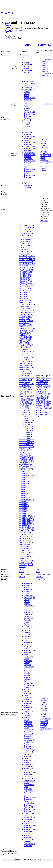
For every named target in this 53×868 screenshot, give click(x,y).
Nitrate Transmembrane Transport (30, 142)
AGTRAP (23, 235)
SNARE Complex (27, 603)
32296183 (18, 30)
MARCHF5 (24, 355)
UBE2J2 (29, 536)
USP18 (38, 416)
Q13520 (22, 577)
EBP (29, 302)
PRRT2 (22, 386)
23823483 (44, 202)
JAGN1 (28, 341)
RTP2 (21, 394)
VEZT (31, 550)
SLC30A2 (32, 420)
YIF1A (32, 559)
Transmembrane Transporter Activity (30, 831)
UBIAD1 (23, 538)
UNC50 (29, 540)
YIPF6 (22, 563)
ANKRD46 (24, 239)
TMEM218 (23, 502)
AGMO (29, 231)
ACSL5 (22, 229)
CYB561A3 (31, 284)
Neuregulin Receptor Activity (44, 710)
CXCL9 (22, 282)
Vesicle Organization (29, 710)
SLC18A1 (40, 404)
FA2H (28, 309)
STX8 (31, 459)
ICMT (22, 335)
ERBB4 (39, 384)
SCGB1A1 (23, 400)
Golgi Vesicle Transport (29, 731)
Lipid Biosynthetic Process (28, 646)
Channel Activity (27, 109)
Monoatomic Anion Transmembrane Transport (30, 168)
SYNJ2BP (23, 463)
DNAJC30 (23, 302)
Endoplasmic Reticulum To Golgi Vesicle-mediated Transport (29, 752)
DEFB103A (24, 292)
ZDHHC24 (23, 565)
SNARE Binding (27, 674)
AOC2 (30, 239)
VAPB (27, 550)
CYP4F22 (30, 290)
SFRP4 (28, 408)
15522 (38, 572)
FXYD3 (30, 315)
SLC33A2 (23, 424)
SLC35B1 (23, 426)
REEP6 (30, 390)
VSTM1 (22, 557)
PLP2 (30, 380)
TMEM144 (23, 491)
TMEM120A (24, 481)
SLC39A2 (31, 435)
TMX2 (22, 528)
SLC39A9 (31, 437)
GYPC (33, 329)
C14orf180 (23, 256)
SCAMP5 (23, 398)
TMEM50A (24, 518)
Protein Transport (27, 745)
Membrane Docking (28, 662)
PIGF (27, 378)
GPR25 (22, 329)
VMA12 (32, 552)
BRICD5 (29, 252)
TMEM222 (23, 504)
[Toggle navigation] (2, 20)
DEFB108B (24, 296)
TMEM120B (24, 483)
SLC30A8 (31, 422)
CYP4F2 (23, 290)
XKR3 (27, 559)
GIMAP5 (30, 321)
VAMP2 (22, 546)
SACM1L (23, 396)
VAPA (22, 550)
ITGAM (22, 341)
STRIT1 (22, 455)
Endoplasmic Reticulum (45, 62)
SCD (29, 398)
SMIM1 (29, 449)
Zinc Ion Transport (27, 837)
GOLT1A (23, 325)
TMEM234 (23, 508)
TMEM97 (32, 524)
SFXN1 (22, 412)
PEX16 (22, 378)
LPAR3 (22, 349)
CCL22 (30, 262)
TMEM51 (32, 518)
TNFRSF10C (29, 528)
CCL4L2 (23, 264)
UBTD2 (29, 538)
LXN (44, 392)
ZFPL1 (30, 565)
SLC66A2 (31, 443)
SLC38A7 (23, 435)
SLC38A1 (31, 433)
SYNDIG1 (23, 461)
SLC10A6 (47, 402)
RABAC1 (23, 390)
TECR (30, 465)
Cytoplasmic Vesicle (28, 71)
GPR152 (29, 327)
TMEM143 (23, 489)
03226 (22, 572)
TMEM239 (23, 510)
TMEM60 (23, 520)
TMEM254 (23, 516)
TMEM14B (48, 408)
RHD (26, 392)
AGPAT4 (30, 233)
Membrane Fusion (28, 615)
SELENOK (24, 404)
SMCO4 (22, 449)
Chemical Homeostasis (29, 765)
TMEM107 (23, 475)
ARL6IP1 (28, 243)
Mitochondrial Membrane (46, 74)
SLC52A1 (23, 441)
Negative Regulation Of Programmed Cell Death (46, 718)
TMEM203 (31, 500)
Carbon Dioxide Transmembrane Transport (30, 149)
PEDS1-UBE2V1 (26, 374)
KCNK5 (39, 390)
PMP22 (28, 382)
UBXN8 (22, 540)
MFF (30, 355)
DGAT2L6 (23, 300)
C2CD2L (23, 258)
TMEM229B (24, 506)
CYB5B (31, 286)
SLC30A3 (23, 422)
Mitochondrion (46, 59)
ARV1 (22, 248)
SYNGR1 (31, 461)
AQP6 (27, 45)
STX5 (32, 457)
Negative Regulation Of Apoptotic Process (46, 147)
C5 (34, 258)
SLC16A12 (24, 416)
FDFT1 (22, 313)
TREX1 (28, 532)
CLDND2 (29, 270)
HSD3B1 (23, 333)
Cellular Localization (28, 627)
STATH (29, 453)
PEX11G (28, 376)
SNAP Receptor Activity (30, 599)
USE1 (22, 544)
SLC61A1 (31, 441)
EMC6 (28, 304)
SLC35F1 (23, 430)
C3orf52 (29, 258)
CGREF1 (23, 268)
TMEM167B (24, 498)
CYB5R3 (23, 288)
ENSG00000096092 (43, 574)
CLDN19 (30, 268)
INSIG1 (22, 339)
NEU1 (27, 363)
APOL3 (28, 241)
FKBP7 (39, 388)
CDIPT (27, 266)
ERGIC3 (45, 384)
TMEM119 (23, 479)
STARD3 (23, 453)
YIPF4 (32, 561)
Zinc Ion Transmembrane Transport (30, 825)
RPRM (31, 392)
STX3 (28, 457)
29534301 (44, 221)
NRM (32, 365)
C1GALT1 (31, 256)
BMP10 (22, 252)
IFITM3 (27, 335)
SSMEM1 (40, 408)
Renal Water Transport (28, 133)
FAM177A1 (24, 311)
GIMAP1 (23, 321)
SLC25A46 (24, 420)
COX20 (22, 278)
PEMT (22, 376)
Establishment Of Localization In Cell (30, 781)
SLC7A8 (29, 445)
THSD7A (23, 469)
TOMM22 (23, 530)
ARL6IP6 (23, 245)
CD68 (33, 264)
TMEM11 (31, 475)
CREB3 (39, 380)
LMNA (45, 390)
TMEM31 (40, 412)
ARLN (29, 245)
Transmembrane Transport (30, 156)
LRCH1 (39, 392)
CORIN (28, 276)
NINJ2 (22, 365)
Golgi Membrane (28, 641)
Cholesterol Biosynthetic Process (28, 726)
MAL (21, 351)
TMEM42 (32, 516)
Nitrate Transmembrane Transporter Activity (30, 99)
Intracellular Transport (28, 702)
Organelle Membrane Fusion (28, 622)
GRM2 (28, 329)
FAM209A (46, 386)
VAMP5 (29, 548)
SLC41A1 (23, 439)
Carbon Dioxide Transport (30, 137)
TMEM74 (31, 522)
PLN (21, 380)
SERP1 (29, 406)
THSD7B (30, 469)
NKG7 (27, 365)
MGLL (28, 357)
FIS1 (27, 313)
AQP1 (22, 243)
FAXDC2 (32, 311)
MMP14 (22, 359)
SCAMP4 (30, 396)
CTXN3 (22, 280)
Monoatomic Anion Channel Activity (29, 84)
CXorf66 (29, 282)
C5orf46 (22, 260)
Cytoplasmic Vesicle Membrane (28, 66)
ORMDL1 (23, 367)
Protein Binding (30, 88)
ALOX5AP (23, 237)
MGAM (22, 357)
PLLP (31, 378)
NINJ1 (32, 363)
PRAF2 (22, 384)
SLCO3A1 (23, 447)
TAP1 (29, 463)
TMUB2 (27, 526)
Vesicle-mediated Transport (27, 691)
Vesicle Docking (27, 715)
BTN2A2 (27, 254)
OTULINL (31, 370)
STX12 (28, 455)
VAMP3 (29, 546)
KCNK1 (27, 343)
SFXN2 (28, 412)
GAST (28, 319)
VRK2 (28, 555)
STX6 (22, 459)
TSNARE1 (23, 534)
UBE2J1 (22, 536)
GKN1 (26, 323)
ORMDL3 (23, 370)
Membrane (28, 62)
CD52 (28, 264)
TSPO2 (30, 534)
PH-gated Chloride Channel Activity (27, 123)
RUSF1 (27, 394)
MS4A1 (29, 359)
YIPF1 (22, 561)
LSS (27, 349)
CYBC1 (29, 288)
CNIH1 (29, 274)
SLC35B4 (23, 428)
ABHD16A (30, 227)
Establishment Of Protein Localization (29, 632)
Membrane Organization (29, 611)
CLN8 (43, 378)
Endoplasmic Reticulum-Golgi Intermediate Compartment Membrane (29, 682)
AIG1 (29, 235)
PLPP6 (22, 382)
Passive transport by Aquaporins (28, 185)
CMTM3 (23, 272)
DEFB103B (24, 294)
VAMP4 (22, 548)
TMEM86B (24, 524)
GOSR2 (29, 325)
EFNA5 (22, 304)
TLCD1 (29, 471)
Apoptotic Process (44, 140)
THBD (27, 467)
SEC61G (29, 402)
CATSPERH (30, 260)
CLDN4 (22, 270)
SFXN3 (22, 414)
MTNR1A (47, 394)
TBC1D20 (23, 465)
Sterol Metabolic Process (28, 760)
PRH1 (32, 384)
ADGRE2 (29, 229)
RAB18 (28, 388)
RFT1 (22, 392)
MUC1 (46, 396)
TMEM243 (23, 514)
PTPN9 (22, 388)
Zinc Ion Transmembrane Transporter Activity (30, 798)
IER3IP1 (45, 388)
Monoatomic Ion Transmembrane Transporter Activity (30, 773)
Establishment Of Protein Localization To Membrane (30, 843)
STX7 (26, 459)
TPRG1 (22, 532)
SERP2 (22, 408)
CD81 (22, 266)
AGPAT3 (23, 233)
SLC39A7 (23, 437)
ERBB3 (45, 382)
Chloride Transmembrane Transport (30, 175)
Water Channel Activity (29, 105)
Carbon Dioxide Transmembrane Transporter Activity (30, 115)
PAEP (22, 372)
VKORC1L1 (24, 552)
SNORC (22, 451)
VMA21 (22, 555)
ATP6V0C (23, 250)
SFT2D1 (23, 410)
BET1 (30, 250)
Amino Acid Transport (28, 735)
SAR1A (39, 400)
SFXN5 (28, 414)
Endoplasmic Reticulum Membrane (45, 67)
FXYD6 (22, 317)
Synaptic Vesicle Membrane (28, 720)
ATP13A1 (28, 248)
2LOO (38, 579)
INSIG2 (28, 339)
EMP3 (27, 306)
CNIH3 (22, 276)
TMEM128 (23, 485)
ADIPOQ (23, 231)
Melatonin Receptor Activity (44, 725)
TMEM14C (24, 496)
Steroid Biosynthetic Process (28, 697)
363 (21, 569)
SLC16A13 (24, 418)
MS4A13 (23, 361)
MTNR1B (40, 396)
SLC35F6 (30, 430)
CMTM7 (23, 274)
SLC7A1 (23, 445)
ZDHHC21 (29, 563)
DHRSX (31, 300)
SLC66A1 (23, 443)
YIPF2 (27, 561)
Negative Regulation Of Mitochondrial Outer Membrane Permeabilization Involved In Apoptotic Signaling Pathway (46, 161)
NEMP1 (39, 398)
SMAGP (31, 447)
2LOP (43, 579)
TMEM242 (23, 512)
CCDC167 (23, 262)
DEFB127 (23, 298)
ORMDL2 (31, 367)
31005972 (45, 213)
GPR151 (23, 327)
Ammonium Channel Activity (28, 92)
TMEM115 (23, 477)
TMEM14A (44, 45)
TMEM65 (31, 520)
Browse (8, 25)
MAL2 (26, 351)
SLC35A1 (31, 424)
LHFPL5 (23, 347)
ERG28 (32, 306)
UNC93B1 (30, 542)
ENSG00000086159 (27, 574)
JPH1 (21, 343)
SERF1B (23, 406)
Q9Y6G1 (39, 577)
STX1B (22, 457)
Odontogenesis (29, 153)
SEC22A (31, 400)
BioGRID (9, 38)
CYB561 (23, 284)
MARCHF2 (24, 353)
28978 (38, 569)
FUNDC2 (23, 315)
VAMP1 (27, 544)
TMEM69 (23, 522)
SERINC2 (40, 402)
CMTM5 (29, 272)
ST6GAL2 (30, 451)
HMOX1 (23, 331)
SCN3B (45, 400)
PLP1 (25, 380)
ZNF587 (22, 567)
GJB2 (21, 323)
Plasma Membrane (28, 706)
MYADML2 (31, 361)
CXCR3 (39, 382)
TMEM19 (23, 500)
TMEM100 (23, 473)
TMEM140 (23, 487)
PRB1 (27, 384)
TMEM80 (40, 414)
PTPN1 (28, 386)
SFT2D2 (29, 410)
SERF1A (31, 404)
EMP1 (22, 306)
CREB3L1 (46, 380)
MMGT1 (39, 394)
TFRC (22, 467)
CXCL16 (29, 280)
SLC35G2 (23, 433)
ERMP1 (22, 309)
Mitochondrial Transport (29, 804)
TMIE (22, 526)
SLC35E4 (31, 428)
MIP (33, 357)
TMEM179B (41, 410)
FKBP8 (32, 313)
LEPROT (29, 345)
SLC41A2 (31, 439)
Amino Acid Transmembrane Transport (30, 809)
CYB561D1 (24, 286)
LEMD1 (22, 345)
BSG (21, 254)
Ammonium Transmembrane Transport (30, 161)
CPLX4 (49, 378)
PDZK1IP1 (28, 372)
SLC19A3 (47, 404)
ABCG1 (22, 227)
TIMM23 (23, 471)
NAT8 (22, 363)
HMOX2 (29, 331)
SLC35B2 (31, 426)
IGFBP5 (29, 337)
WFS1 (22, 559)
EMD (33, 304)
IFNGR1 (23, 337)
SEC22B (23, 402)
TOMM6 (30, 530)
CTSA (28, 278)
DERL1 (30, 298)
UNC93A (23, 542)
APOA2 (22, 241)
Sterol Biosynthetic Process (28, 657)
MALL (32, 351)
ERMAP (39, 386)
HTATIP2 (30, 333)
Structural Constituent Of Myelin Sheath (29, 740)
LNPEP (29, 347)
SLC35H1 (40, 406)
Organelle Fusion (27, 637)
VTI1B (28, 557)
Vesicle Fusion (29, 618)
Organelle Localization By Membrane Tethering (30, 668)
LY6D (31, 349)
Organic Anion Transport (29, 792)
